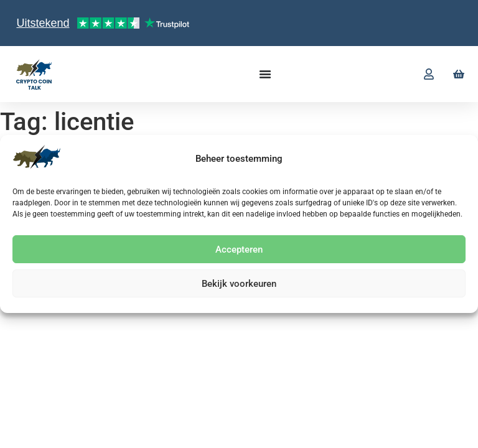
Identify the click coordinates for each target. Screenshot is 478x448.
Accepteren (239, 250)
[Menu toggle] (265, 74)
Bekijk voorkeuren (239, 284)
